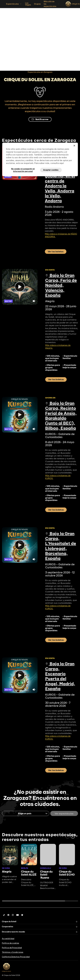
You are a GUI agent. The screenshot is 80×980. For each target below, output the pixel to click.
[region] (40, 159)
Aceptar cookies (51, 170)
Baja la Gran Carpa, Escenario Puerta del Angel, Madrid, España (60, 676)
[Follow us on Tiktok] (4, 915)
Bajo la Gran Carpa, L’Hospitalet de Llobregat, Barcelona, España (61, 546)
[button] (73, 836)
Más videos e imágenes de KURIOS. (58, 477)
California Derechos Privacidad (16, 957)
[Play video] (20, 287)
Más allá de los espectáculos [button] (52, 4)
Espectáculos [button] (14, 4)
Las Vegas (28, 4)
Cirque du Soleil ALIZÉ (29, 873)
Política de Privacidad (12, 948)
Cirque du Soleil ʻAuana (46, 875)
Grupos (37, 4)
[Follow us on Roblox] (22, 915)
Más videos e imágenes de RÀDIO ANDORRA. (61, 235)
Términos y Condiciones (13, 952)
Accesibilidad (8, 939)
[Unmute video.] (34, 301)
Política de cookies (10, 943)
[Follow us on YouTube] (18, 915)
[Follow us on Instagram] (13, 915)
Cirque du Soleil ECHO (67, 873)
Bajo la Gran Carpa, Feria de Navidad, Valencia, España (61, 285)
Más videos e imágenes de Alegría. (58, 347)
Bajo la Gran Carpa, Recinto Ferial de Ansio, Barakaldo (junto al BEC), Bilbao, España (61, 416)
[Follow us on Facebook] (8, 915)
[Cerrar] (74, 146)
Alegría (7, 872)
